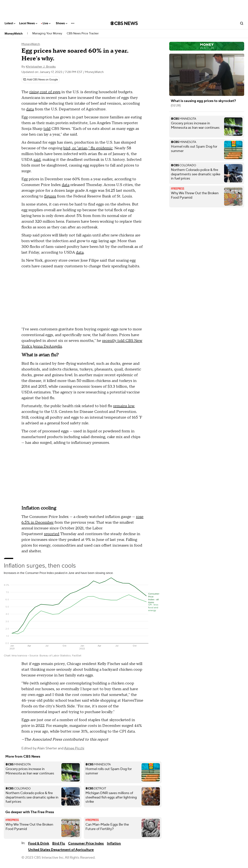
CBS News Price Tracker (83, 34)
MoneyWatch (14, 34)
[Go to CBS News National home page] (124, 23)
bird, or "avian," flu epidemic (88, 148)
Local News (28, 23)
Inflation (114, 843)
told (47, 129)
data (30, 109)
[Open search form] (242, 23)
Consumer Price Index (86, 843)
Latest (10, 23)
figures (50, 196)
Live (47, 23)
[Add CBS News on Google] (41, 80)
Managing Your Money (47, 34)
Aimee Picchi (74, 748)
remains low (124, 406)
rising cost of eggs (45, 92)
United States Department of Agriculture (61, 850)
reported (52, 534)
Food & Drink (39, 843)
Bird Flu (59, 843)
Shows (62, 23)
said (37, 160)
